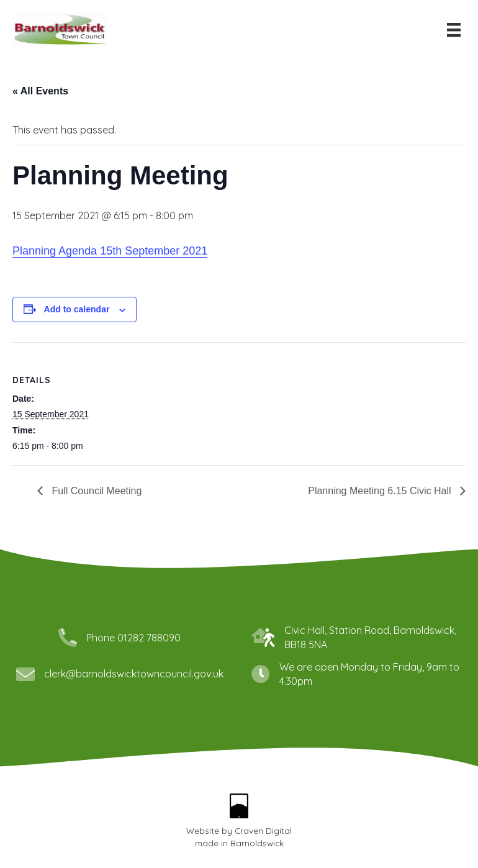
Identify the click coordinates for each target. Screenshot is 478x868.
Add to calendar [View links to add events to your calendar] (77, 309)
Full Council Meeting (95, 491)
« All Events (40, 91)
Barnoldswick (257, 843)
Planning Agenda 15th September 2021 (110, 251)
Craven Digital (263, 830)
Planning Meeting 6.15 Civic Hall (381, 491)
